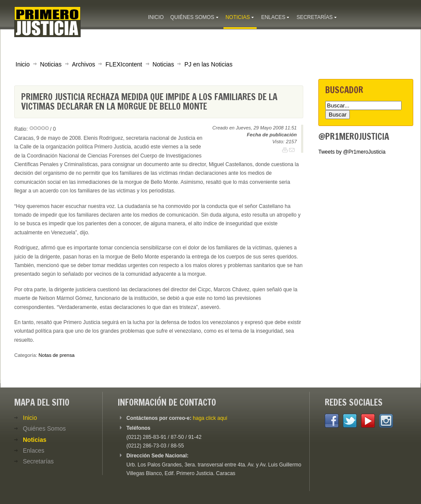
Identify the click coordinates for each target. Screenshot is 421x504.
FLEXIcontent (124, 64)
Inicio (23, 64)
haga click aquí (210, 418)
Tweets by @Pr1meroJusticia (352, 152)
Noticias (51, 64)
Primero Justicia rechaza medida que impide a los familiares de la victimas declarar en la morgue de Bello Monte (149, 102)
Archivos (84, 64)
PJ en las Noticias (208, 64)
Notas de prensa (57, 355)
